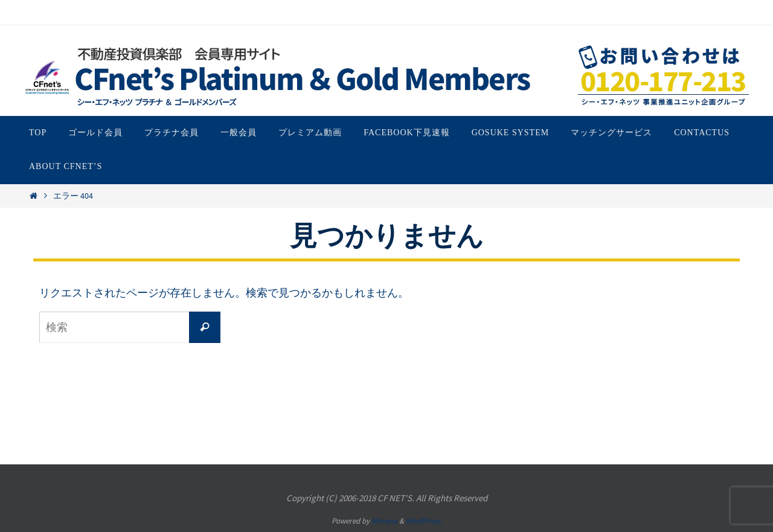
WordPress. (424, 521)
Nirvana (384, 521)
